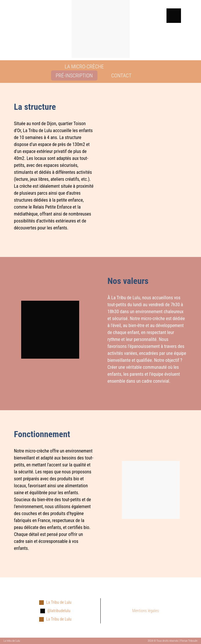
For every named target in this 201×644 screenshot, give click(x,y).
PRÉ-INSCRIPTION (74, 75)
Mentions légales (146, 611)
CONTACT (121, 75)
